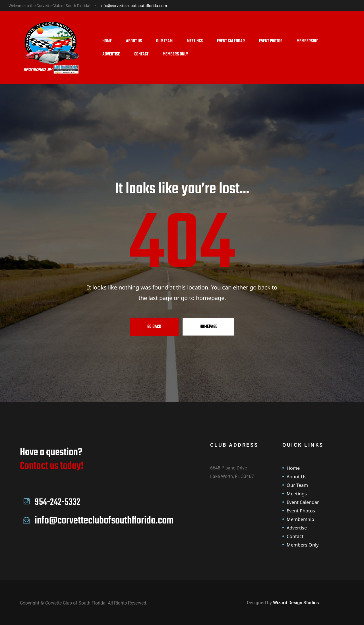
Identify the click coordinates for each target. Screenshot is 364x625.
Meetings (195, 41)
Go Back (154, 327)
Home (107, 41)
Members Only (175, 54)
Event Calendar (231, 41)
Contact (141, 54)
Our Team (164, 41)
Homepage (208, 327)
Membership (307, 41)
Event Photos (271, 41)
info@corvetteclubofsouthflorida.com (134, 6)
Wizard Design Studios (296, 603)
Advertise (111, 54)
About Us (134, 41)
